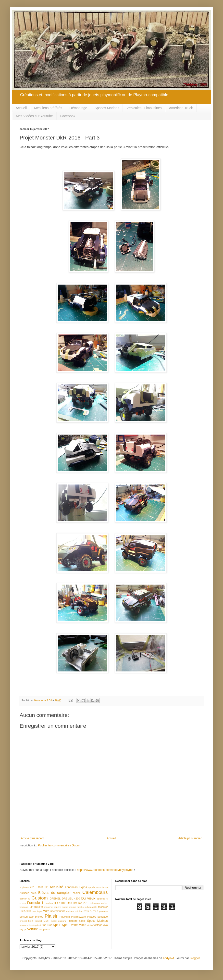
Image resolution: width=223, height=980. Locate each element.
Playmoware (79, 917)
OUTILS (94, 911)
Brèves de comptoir (55, 893)
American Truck (181, 108)
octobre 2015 (82, 911)
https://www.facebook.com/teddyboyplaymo (105, 870)
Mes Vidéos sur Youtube (34, 116)
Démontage (78, 108)
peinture (104, 911)
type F (57, 925)
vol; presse (45, 929)
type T (66, 925)
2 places (24, 887)
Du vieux (88, 898)
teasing (33, 925)
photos (39, 917)
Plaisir (51, 916)
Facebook (68, 116)
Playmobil (65, 917)
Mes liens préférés (48, 108)
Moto (46, 911)
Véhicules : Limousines (144, 108)
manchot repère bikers (56, 907)
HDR (57, 903)
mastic (73, 907)
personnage (27, 917)
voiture (33, 929)
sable (82, 921)
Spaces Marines (107, 108)
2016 (40, 887)
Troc (50, 925)
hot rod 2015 (81, 903)
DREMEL (55, 899)
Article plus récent (32, 838)
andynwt (168, 958)
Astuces (24, 893)
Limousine (36, 907)
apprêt (92, 887)
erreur (23, 903)
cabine (77, 893)
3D (46, 887)
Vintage (98, 925)
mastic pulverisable (87, 907)
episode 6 (102, 899)
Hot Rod (66, 903)
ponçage (103, 917)
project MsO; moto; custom (50, 921)
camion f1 (25, 899)
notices (70, 911)
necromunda (58, 911)
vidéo (90, 925)
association (102, 887)
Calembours (95, 892)
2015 (33, 887)
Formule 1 (35, 903)
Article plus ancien (190, 838)
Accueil (21, 108)
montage (37, 911)
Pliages (92, 917)
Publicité (72, 921)
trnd (44, 925)
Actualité (56, 887)
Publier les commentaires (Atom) (59, 845)
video (83, 925)
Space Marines (98, 921)
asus (34, 893)
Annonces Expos (76, 887)
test (39, 925)
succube (24, 925)
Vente (75, 925)
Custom (40, 898)
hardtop (49, 903)
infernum (95, 903)
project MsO (26, 921)
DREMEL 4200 (71, 899)
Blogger (195, 958)
